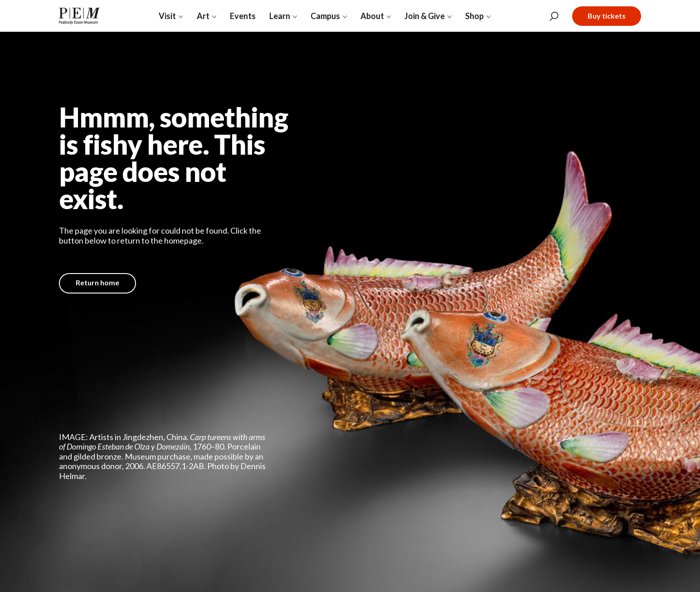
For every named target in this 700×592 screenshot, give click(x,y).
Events (243, 16)
